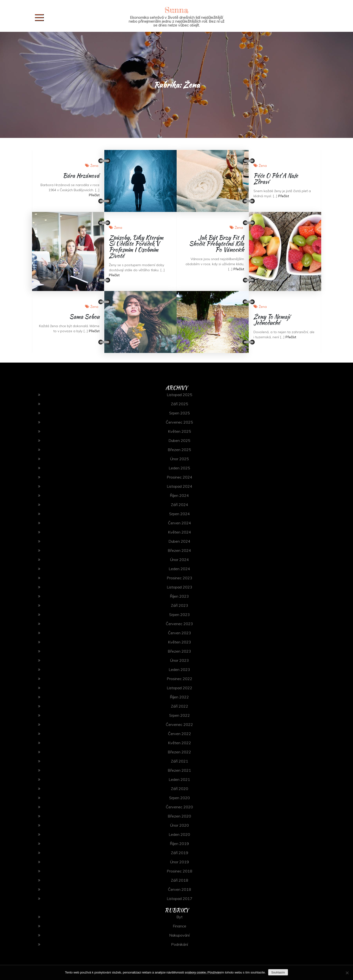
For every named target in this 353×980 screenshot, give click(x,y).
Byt (180, 917)
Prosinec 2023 (180, 578)
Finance (180, 926)
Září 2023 (180, 605)
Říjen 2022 (179, 697)
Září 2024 (180, 505)
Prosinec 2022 (180, 679)
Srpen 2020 (180, 798)
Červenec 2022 (179, 724)
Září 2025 (180, 404)
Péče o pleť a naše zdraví (276, 179)
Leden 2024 (179, 569)
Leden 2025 (179, 468)
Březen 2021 (179, 770)
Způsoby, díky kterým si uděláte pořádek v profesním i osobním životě (136, 247)
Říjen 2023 (179, 596)
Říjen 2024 (179, 495)
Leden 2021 (179, 779)
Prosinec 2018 (180, 871)
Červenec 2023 (179, 624)
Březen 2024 (179, 550)
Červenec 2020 (179, 807)
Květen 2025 (180, 431)
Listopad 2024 (180, 486)
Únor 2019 (179, 862)
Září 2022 (180, 706)
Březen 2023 (179, 651)
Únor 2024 (179, 560)
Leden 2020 (179, 834)
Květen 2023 (180, 642)
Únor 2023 (179, 660)
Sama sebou (84, 317)
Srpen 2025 (180, 413)
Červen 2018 (180, 889)
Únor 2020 (179, 825)
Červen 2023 (180, 633)
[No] (347, 973)
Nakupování (179, 935)
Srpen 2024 (180, 514)
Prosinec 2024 (180, 477)
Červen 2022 (180, 734)
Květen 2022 (180, 743)
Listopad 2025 (180, 395)
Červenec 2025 (179, 422)
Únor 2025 (179, 459)
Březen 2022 (179, 752)
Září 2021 (180, 761)
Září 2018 (180, 880)
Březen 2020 (179, 816)
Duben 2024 (179, 541)
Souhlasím (278, 973)
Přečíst (94, 195)
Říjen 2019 (179, 844)
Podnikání (180, 944)
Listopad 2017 (180, 899)
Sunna (176, 10)
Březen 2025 (179, 450)
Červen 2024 (180, 523)
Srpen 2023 (180, 615)
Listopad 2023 (180, 587)
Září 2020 (180, 789)
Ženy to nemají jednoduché (272, 320)
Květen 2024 (180, 532)
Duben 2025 (179, 440)
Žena (94, 166)
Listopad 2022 (180, 688)
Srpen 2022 (180, 715)
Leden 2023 (179, 669)
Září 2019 (180, 853)
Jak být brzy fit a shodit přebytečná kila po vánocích (217, 244)
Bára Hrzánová (81, 176)
